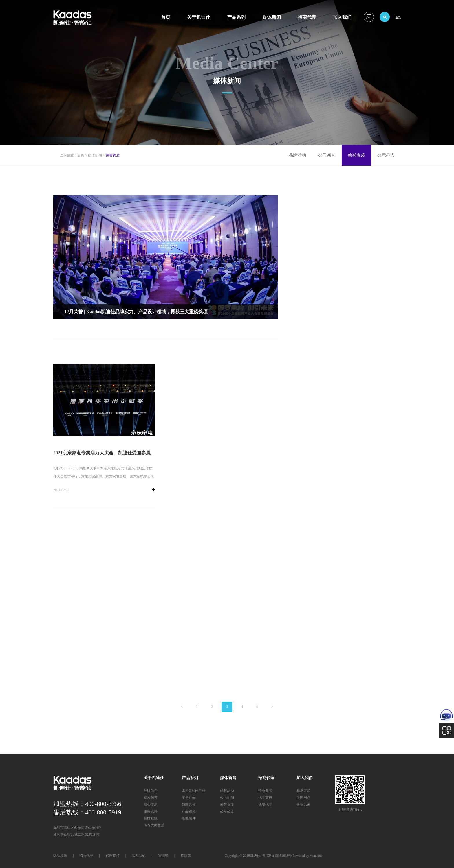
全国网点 (303, 797)
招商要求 (265, 790)
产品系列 (236, 17)
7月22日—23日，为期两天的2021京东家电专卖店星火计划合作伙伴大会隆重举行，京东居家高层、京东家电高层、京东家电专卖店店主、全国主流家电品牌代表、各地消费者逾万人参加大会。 (104, 476)
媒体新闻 (272, 17)
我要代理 (265, 804)
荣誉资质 (356, 155)
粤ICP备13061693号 (277, 856)
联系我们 (139, 856)
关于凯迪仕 (199, 17)
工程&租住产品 (194, 790)
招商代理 (307, 17)
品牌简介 (151, 790)
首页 (166, 17)
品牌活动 (297, 155)
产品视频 (189, 811)
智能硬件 (189, 818)
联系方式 (303, 790)
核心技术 (151, 804)
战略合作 (189, 804)
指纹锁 (186, 856)
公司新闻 (327, 155)
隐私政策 (60, 856)
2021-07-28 (61, 490)
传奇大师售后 (154, 825)
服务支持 (151, 811)
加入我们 (342, 17)
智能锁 (163, 856)
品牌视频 (151, 818)
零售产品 (189, 797)
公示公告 (386, 155)
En (398, 17)
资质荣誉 (151, 797)
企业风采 (303, 804)
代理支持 (265, 797)
